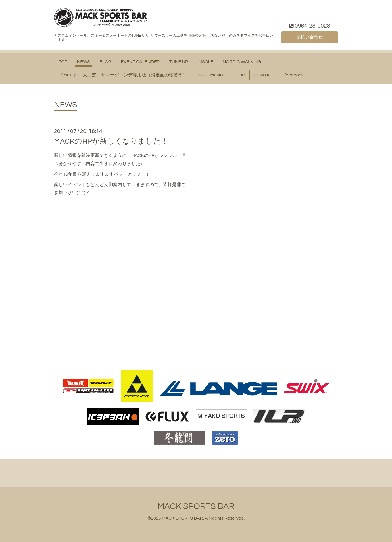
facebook (294, 75)
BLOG (105, 62)
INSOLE (205, 62)
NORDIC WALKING (242, 62)
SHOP (239, 75)
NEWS (84, 62)
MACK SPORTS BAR (196, 506)
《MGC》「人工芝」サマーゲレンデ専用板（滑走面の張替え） (123, 75)
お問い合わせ (310, 37)
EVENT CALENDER (140, 62)
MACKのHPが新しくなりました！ (111, 141)
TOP (63, 62)
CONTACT (265, 75)
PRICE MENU (210, 75)
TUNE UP (179, 62)
